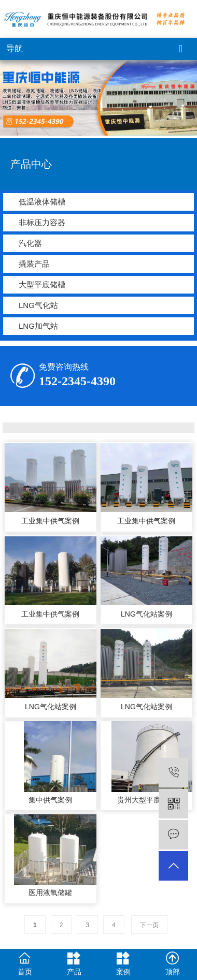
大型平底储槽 (42, 284)
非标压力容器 (42, 222)
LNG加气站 (38, 326)
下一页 (149, 925)
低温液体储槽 (42, 202)
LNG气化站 (38, 305)
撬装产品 (34, 264)
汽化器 (30, 243)
